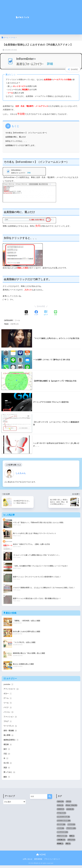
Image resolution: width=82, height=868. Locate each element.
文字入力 (15, 324)
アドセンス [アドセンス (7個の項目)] (61, 816)
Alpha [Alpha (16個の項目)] (60, 804)
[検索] (50, 799)
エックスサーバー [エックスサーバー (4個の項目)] (63, 819)
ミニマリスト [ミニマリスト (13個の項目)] (62, 835)
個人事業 (9, 737)
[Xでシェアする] (26, 313)
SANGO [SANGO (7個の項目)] (61, 812)
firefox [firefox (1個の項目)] (60, 808)
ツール (17, 320)
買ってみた (10, 775)
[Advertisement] (60, 18)
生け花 (8, 765)
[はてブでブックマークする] (46, 313)
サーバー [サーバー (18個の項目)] (61, 827)
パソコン (9, 713)
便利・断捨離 (11, 732)
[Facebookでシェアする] (36, 313)
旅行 (7, 751)
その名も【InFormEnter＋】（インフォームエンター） (27, 133)
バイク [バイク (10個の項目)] (60, 831)
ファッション (11, 718)
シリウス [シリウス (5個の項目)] (71, 827)
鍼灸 (7, 779)
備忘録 (8, 746)
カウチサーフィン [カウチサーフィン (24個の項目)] (64, 823)
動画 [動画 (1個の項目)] (72, 839)
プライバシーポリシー (52, 862)
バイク (8, 708)
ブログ (8, 722)
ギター (8, 694)
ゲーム (8, 699)
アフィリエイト (12, 689)
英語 (7, 770)
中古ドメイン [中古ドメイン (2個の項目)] (62, 839)
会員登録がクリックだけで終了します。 (21, 145)
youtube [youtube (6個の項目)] (70, 812)
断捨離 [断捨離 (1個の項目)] (60, 846)
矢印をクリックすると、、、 (16, 141)
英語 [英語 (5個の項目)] (68, 846)
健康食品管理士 (12, 741)
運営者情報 (38, 862)
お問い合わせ (28, 862)
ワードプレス (11, 727)
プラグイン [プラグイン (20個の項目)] (71, 831)
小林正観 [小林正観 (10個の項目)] (61, 842)
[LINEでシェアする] (56, 313)
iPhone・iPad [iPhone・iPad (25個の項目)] (71, 808)
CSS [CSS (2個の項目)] (68, 804)
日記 (7, 756)
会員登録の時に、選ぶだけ (16, 137)
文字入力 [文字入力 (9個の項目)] (71, 842)
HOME (41, 857)
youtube (9, 684)
